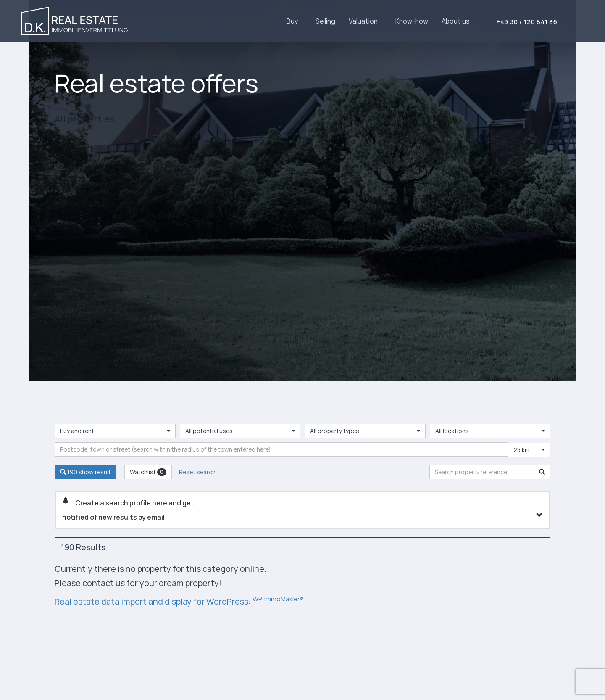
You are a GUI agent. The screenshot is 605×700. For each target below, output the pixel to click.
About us (456, 21)
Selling (325, 21)
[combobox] (115, 431)
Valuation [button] (365, 21)
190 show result (85, 472)
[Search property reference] (542, 472)
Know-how (412, 21)
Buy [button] (294, 21)
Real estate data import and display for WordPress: (179, 601)
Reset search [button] (197, 472)
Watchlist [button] (148, 472)
